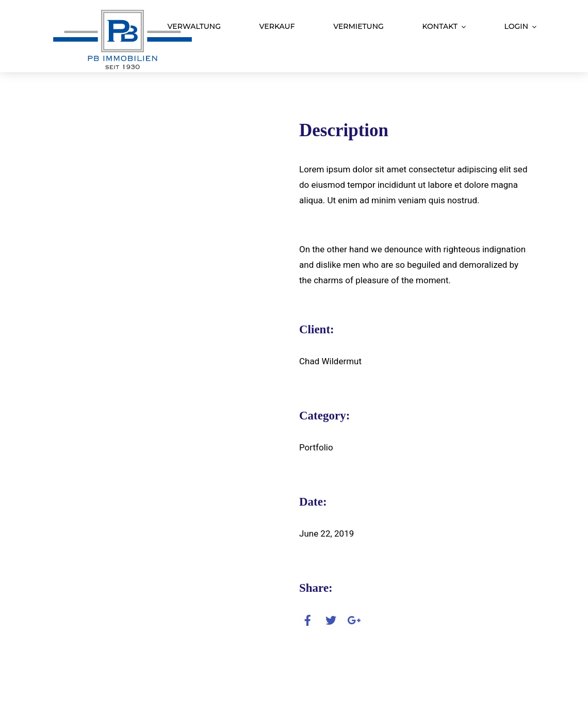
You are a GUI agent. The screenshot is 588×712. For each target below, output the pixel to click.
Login (516, 26)
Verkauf (277, 26)
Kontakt (440, 26)
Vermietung (358, 26)
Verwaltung (194, 26)
